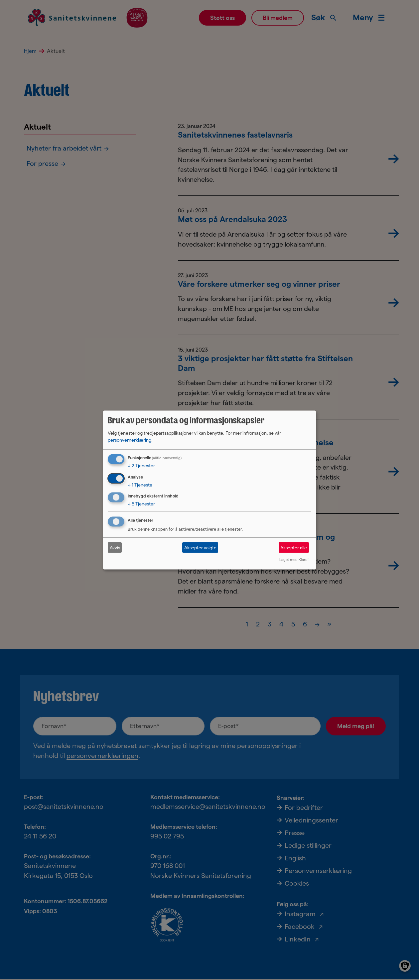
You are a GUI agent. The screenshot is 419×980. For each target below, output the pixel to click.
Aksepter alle (294, 547)
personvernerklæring (130, 440)
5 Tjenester (141, 504)
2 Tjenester (141, 465)
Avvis (115, 547)
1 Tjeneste (140, 485)
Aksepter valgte (200, 547)
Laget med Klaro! (294, 560)
